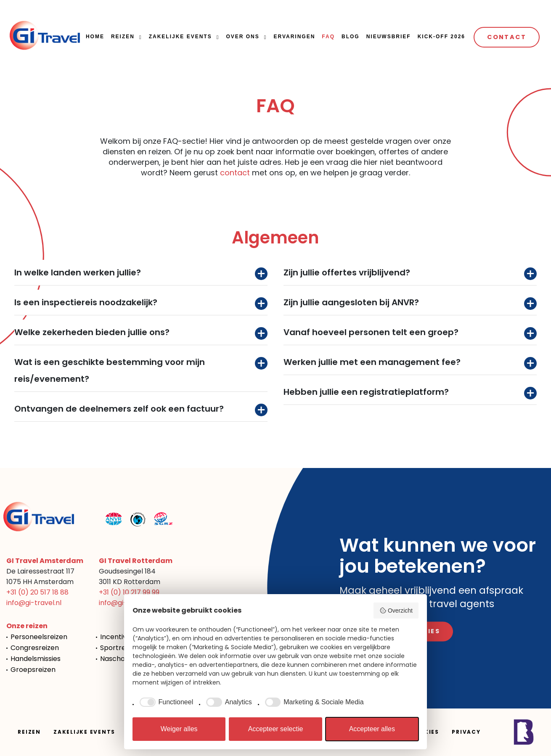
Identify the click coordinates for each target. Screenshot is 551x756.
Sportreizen (119, 648)
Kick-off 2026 (441, 37)
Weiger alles (179, 729)
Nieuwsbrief (389, 37)
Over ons (242, 37)
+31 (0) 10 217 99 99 (129, 592)
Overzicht (396, 611)
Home (95, 37)
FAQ (328, 37)
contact (235, 173)
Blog (351, 37)
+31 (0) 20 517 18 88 (37, 592)
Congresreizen (35, 648)
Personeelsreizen (39, 637)
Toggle (261, 274)
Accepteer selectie (276, 729)
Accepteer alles (372, 729)
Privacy (466, 732)
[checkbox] (165, 702)
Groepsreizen (33, 670)
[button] (140, 37)
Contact (507, 37)
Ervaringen (294, 37)
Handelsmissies (36, 659)
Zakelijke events (180, 37)
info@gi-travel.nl (34, 603)
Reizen (123, 37)
